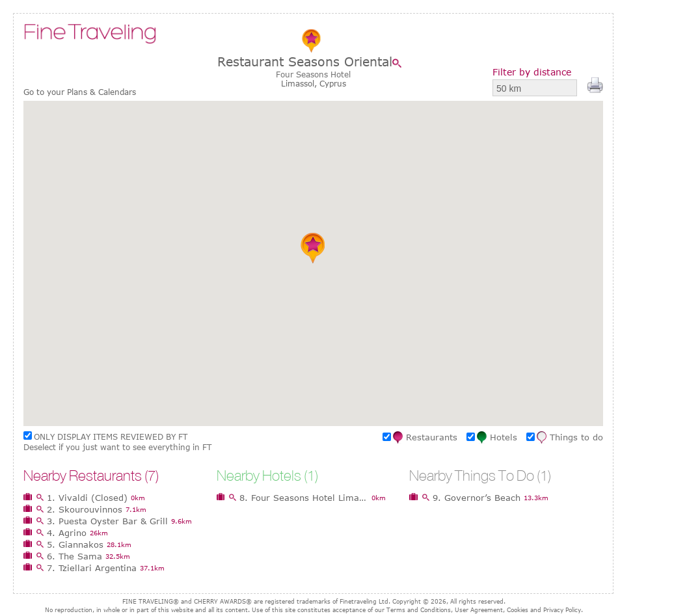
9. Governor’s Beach (477, 498)
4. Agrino (67, 533)
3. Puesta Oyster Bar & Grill (107, 521)
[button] (313, 248)
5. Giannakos (75, 544)
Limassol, (300, 83)
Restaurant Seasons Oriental (305, 61)
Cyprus (333, 83)
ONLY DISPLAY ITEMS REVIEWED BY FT (111, 436)
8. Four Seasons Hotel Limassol (304, 498)
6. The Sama (74, 556)
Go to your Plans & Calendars (80, 92)
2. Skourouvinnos (85, 509)
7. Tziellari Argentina (92, 568)
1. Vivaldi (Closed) (87, 498)
